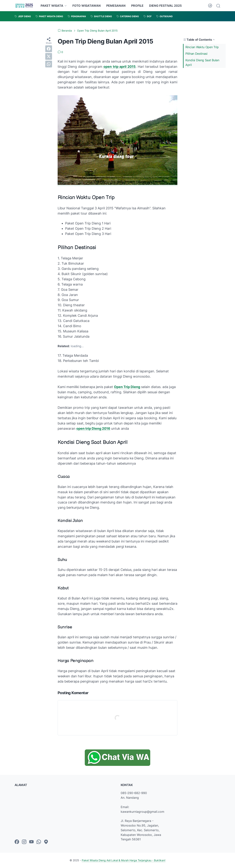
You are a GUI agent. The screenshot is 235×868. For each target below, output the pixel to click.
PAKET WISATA (52, 6)
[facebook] (49, 49)
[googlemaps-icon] (46, 842)
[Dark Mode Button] (210, 6)
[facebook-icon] (17, 842)
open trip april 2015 (119, 67)
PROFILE (137, 6)
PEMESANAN (116, 6)
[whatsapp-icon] (39, 842)
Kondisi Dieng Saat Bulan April (202, 62)
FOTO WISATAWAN (87, 6)
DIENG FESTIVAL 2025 (165, 6)
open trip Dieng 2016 (93, 428)
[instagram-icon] (24, 842)
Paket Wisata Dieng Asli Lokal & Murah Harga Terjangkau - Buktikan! (124, 860)
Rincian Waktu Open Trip (202, 47)
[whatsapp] (49, 64)
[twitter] (49, 56)
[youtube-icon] (31, 842)
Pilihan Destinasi (196, 54)
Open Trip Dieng (127, 387)
